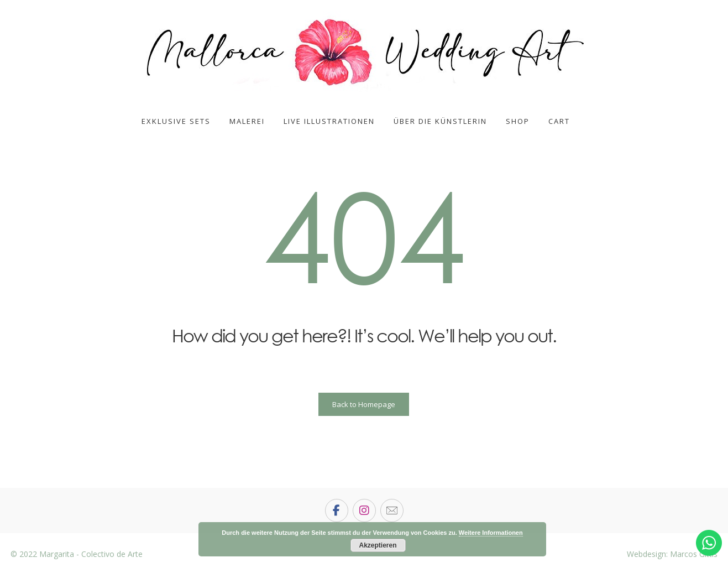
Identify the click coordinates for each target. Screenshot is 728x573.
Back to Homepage (364, 404)
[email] (392, 511)
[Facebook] (337, 511)
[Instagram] (364, 511)
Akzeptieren (378, 545)
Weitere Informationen (491, 533)
